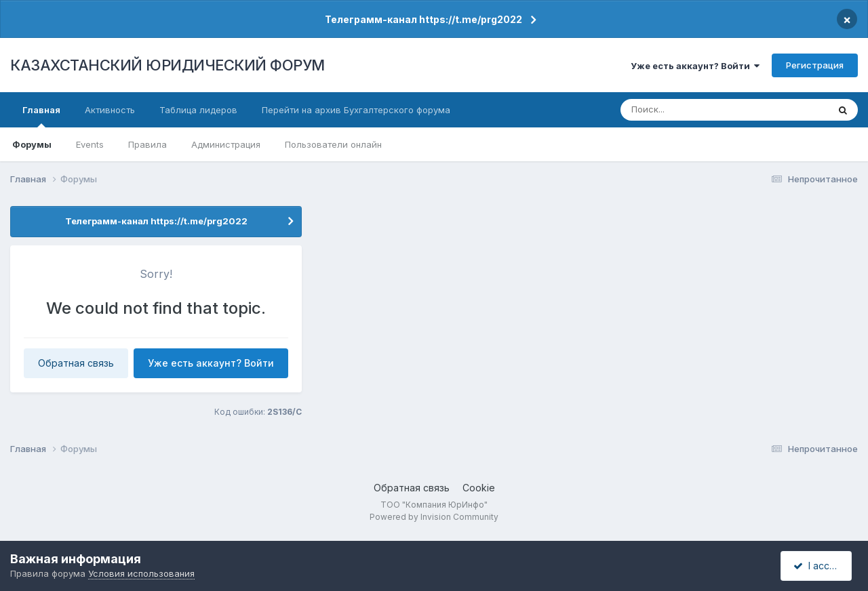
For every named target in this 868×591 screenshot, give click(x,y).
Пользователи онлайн (333, 144)
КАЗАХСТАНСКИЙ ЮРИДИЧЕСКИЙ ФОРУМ (167, 65)
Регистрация (815, 65)
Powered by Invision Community (434, 517)
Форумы (32, 144)
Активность (110, 110)
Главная (41, 116)
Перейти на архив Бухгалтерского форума (356, 110)
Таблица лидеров (198, 110)
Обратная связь (76, 363)
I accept (818, 566)
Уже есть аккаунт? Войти (695, 66)
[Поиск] (699, 110)
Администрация (226, 144)
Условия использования (141, 573)
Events (90, 144)
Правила (147, 144)
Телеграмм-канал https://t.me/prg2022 (423, 19)
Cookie (479, 488)
